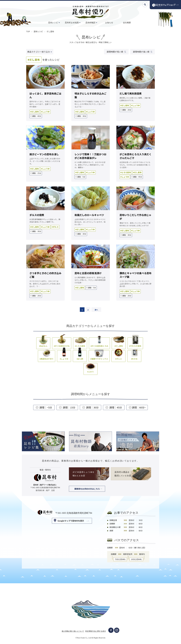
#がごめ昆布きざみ (62, 343)
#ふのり (90, 369)
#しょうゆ (64, 356)
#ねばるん (43, 343)
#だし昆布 (119, 343)
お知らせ (109, 23)
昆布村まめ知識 (72, 23)
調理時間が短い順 (116, 52)
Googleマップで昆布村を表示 (71, 522)
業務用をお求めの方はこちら (87, 490)
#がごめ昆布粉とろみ (99, 343)
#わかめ (134, 356)
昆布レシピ (53, 23)
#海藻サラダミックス (99, 356)
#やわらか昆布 (135, 343)
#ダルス (118, 356)
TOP (28, 31)
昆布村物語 (90, 23)
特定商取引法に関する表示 (96, 632)
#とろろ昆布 (80, 343)
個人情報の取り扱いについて (73, 632)
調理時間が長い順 (143, 52)
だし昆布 (50, 31)
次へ (97, 310)
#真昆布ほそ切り (47, 356)
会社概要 (127, 23)
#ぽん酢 (80, 356)
